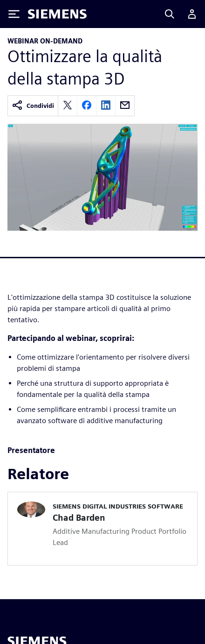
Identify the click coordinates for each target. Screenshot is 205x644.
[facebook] (87, 106)
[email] (125, 106)
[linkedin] (106, 106)
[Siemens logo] (57, 14)
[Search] (170, 14)
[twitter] (68, 106)
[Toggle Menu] (14, 14)
